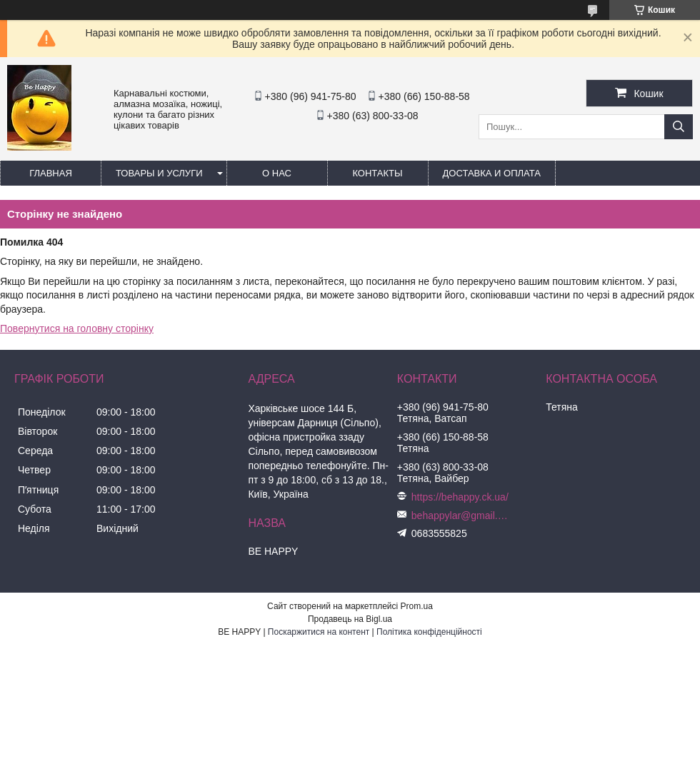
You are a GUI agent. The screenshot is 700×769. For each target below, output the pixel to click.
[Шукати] (679, 127)
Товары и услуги (159, 173)
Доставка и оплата (492, 173)
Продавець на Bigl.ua (350, 619)
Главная (51, 173)
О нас (277, 173)
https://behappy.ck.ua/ (460, 497)
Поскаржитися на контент (319, 632)
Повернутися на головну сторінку (77, 328)
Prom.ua (417, 606)
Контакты (377, 173)
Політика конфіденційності (429, 632)
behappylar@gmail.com (461, 516)
